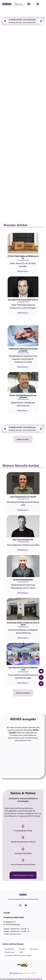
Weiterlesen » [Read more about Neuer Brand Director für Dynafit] (23, 510)
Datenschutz (10, 952)
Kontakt (22, 949)
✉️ (41, 671)
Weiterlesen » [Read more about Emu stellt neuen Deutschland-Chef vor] (23, 313)
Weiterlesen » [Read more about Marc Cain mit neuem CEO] (23, 550)
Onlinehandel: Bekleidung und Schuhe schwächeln (23, 350)
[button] (29, 4)
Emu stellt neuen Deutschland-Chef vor (23, 300)
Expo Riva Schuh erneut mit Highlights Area (23, 669)
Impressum (34, 949)
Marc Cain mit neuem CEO (23, 540)
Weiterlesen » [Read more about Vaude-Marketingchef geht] (23, 593)
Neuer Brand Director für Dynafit (23, 497)
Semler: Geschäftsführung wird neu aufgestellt (23, 396)
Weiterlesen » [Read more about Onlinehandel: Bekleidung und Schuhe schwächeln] (23, 367)
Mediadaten (9, 949)
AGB (21, 952)
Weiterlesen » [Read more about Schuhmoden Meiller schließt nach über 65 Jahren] (23, 638)
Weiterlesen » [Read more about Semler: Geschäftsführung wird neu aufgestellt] (23, 410)
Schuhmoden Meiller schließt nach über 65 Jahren (23, 624)
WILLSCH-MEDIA (30, 973)
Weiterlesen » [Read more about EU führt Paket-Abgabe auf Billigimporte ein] (23, 271)
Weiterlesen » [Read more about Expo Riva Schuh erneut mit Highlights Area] (23, 683)
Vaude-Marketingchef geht (23, 580)
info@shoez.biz (15, 934)
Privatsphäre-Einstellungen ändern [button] (18, 955)
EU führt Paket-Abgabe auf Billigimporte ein (23, 257)
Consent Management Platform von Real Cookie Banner (21, 979)
